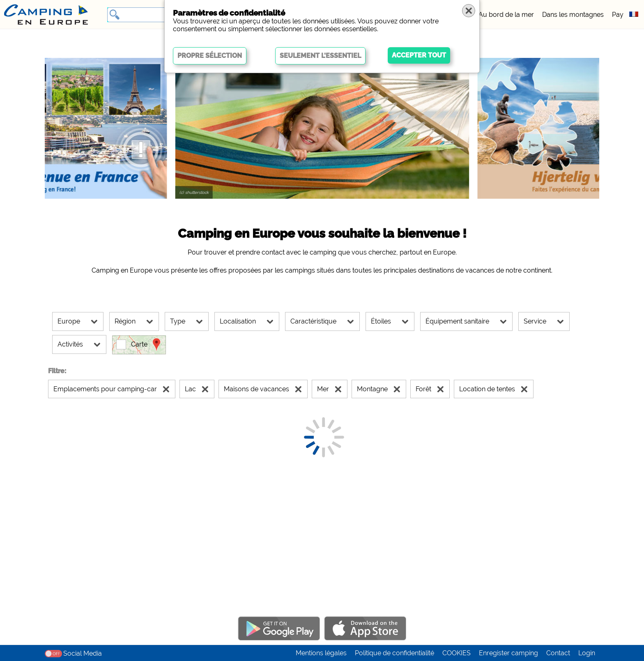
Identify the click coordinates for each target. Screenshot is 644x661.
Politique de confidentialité (394, 653)
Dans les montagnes (573, 15)
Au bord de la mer (506, 15)
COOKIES (457, 653)
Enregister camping (508, 653)
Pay (618, 15)
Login (587, 653)
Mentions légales (321, 653)
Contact (558, 653)
